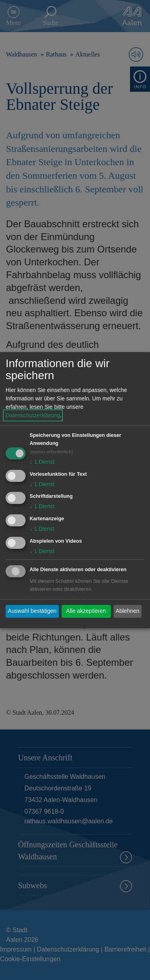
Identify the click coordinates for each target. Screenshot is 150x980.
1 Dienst (42, 462)
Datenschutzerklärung (33, 415)
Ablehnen (127, 611)
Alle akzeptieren (86, 611)
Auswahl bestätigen (32, 611)
